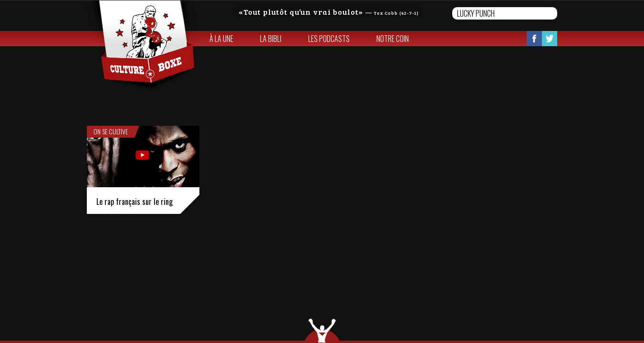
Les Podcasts (329, 39)
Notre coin (393, 39)
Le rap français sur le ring (135, 202)
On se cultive (111, 131)
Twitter (550, 39)
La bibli (271, 39)
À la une (221, 39)
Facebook (534, 39)
